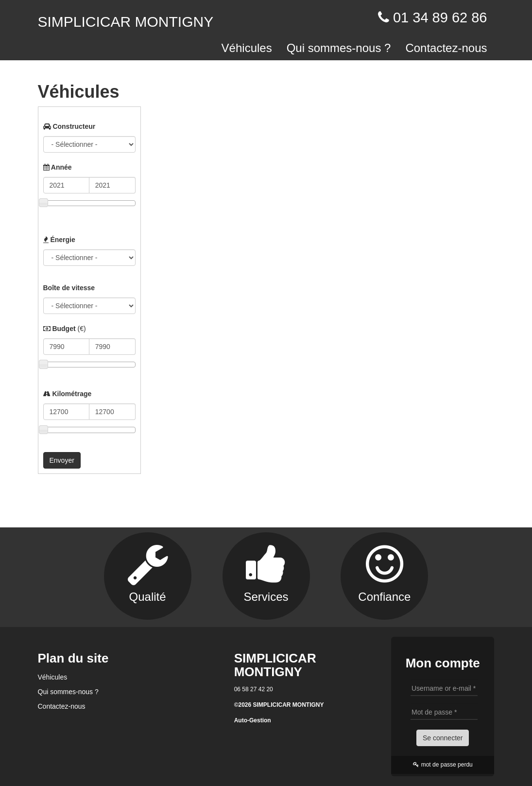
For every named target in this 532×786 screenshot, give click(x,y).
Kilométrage (68, 394)
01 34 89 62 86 (440, 17)
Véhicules (247, 48)
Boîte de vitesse (69, 288)
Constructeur (69, 126)
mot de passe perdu (443, 765)
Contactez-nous (446, 48)
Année (58, 167)
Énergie (59, 240)
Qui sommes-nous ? (339, 48)
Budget (65, 329)
